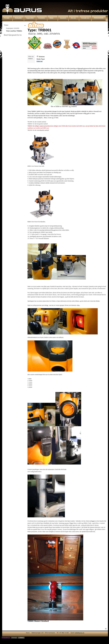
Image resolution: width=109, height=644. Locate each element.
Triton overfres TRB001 (14, 31)
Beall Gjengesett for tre (13, 35)
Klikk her (40, 61)
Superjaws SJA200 (13, 28)
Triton (6, 25)
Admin (21, 638)
